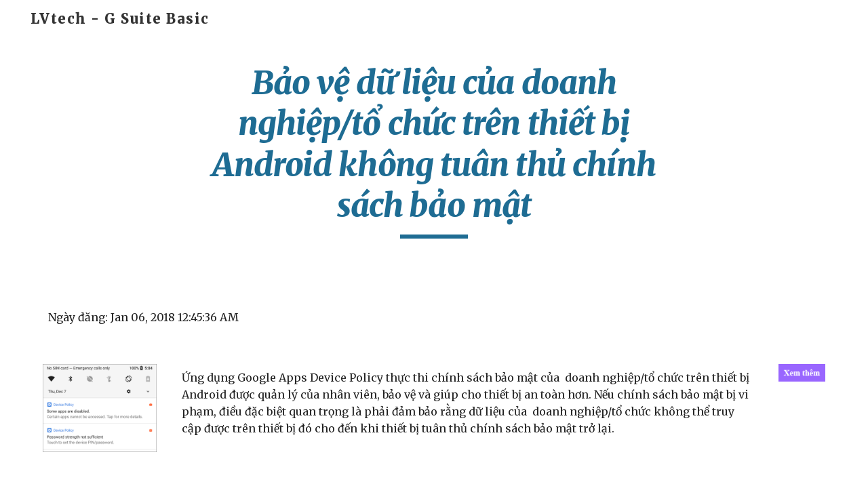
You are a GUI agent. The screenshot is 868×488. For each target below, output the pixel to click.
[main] (434, 150)
